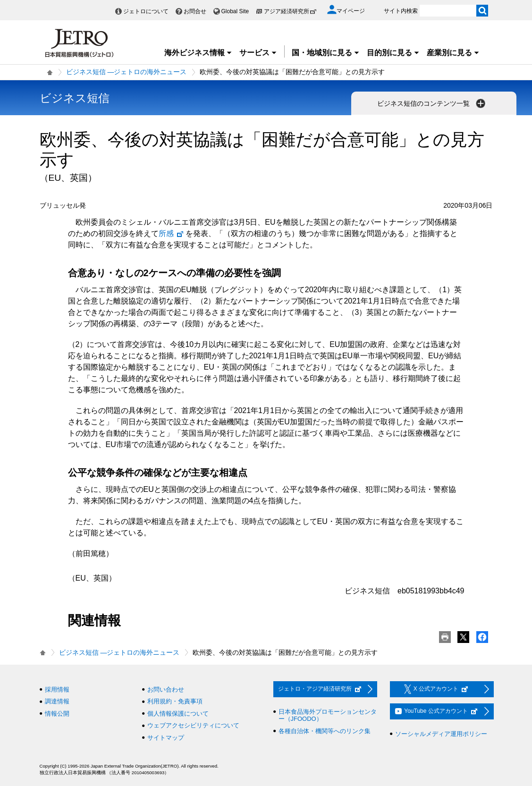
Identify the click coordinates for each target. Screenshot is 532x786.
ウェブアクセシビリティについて (193, 725)
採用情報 (57, 689)
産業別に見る (453, 53)
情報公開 (57, 714)
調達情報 (57, 701)
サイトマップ (166, 738)
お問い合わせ (166, 689)
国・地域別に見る (326, 53)
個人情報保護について (178, 714)
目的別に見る (393, 53)
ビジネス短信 (75, 98)
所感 (171, 233)
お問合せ (195, 11)
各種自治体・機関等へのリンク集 (325, 731)
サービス (258, 53)
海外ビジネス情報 (198, 53)
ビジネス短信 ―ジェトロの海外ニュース (127, 72)
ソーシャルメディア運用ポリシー (441, 734)
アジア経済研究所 (290, 11)
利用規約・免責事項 (175, 701)
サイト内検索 (401, 11)
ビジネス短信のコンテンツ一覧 (432, 103)
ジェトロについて (146, 11)
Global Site (235, 11)
